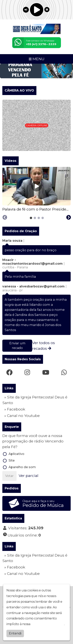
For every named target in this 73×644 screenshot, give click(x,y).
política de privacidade (47, 624)
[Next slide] (69, 218)
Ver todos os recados (44, 346)
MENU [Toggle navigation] (37, 59)
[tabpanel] (36, 189)
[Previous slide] (5, 218)
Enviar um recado (17, 346)
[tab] (31, 218)
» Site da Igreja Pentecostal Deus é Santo (35, 400)
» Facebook (15, 409)
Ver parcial (29, 476)
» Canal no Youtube (22, 416)
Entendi (15, 634)
